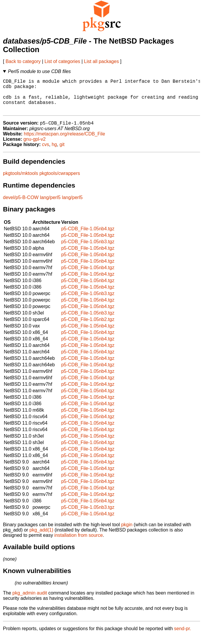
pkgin (127, 533)
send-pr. (183, 636)
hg (54, 152)
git (62, 152)
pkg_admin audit (30, 601)
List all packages (101, 61)
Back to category (23, 61)
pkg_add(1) (41, 538)
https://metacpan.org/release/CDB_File (65, 142)
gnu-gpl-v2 (34, 147)
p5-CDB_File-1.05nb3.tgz (88, 250)
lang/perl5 (50, 205)
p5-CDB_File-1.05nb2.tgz (88, 327)
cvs (46, 152)
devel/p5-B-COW (21, 205)
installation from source (79, 543)
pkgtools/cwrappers (60, 181)
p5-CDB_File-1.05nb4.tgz (88, 237)
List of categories (62, 61)
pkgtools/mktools (20, 181)
